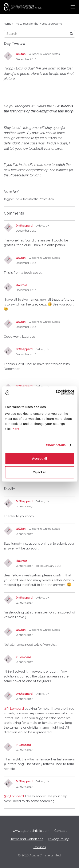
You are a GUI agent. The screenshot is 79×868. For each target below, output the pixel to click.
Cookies (40, 847)
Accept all (39, 458)
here (16, 429)
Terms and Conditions (27, 839)
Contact (60, 831)
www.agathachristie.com (31, 831)
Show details (56, 445)
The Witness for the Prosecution (34, 199)
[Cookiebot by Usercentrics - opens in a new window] (56, 392)
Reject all (40, 472)
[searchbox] (39, 34)
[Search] (71, 34)
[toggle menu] (73, 7)
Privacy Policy (58, 839)
